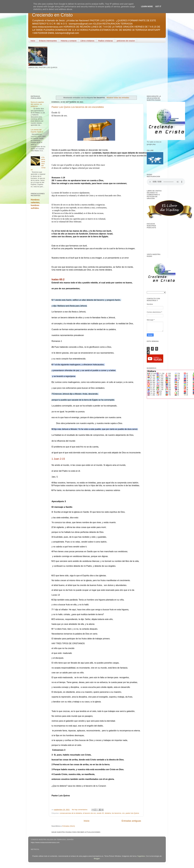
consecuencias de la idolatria (71, 813)
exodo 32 (100, 813)
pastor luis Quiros (132, 813)
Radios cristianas (106, 41)
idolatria (108, 813)
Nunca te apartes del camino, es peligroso (37, 104)
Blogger (97, 859)
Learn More (147, 6)
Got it (158, 6)
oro (123, 813)
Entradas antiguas (131, 821)
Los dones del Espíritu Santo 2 (37, 131)
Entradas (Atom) (69, 826)
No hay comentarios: (80, 810)
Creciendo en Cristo (52, 15)
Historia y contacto (69, 41)
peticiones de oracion (126, 41)
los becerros (117, 813)
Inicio (33, 41)
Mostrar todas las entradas (118, 98)
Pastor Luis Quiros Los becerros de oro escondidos (78, 107)
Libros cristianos (87, 41)
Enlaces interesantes (48, 41)
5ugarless (141, 856)
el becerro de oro (89, 813)
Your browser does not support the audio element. (166, 182)
